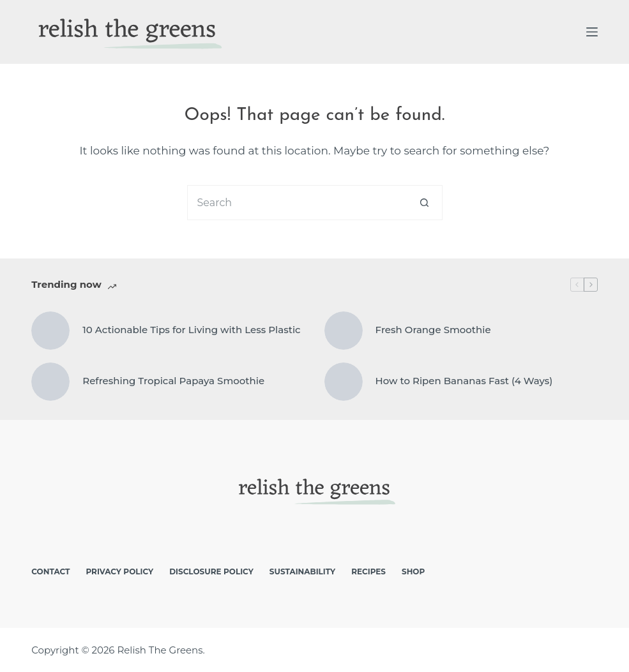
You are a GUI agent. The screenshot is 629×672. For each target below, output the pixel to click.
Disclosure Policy (211, 571)
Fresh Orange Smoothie (433, 330)
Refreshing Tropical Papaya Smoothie (173, 381)
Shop (413, 571)
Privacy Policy (119, 571)
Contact (50, 571)
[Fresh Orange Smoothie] (344, 331)
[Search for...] (297, 203)
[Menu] (592, 32)
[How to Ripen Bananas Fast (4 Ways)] (344, 382)
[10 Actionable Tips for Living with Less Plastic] (50, 331)
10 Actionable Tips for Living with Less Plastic (191, 330)
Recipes (368, 571)
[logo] (127, 32)
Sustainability (302, 571)
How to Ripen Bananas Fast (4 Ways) (464, 381)
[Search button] (425, 203)
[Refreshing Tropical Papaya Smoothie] (50, 382)
